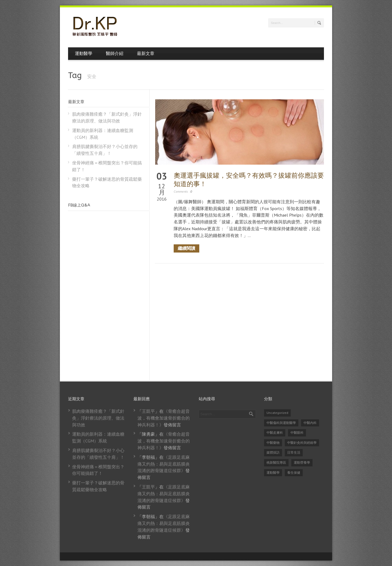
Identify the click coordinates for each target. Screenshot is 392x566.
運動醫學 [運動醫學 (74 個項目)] (273, 473)
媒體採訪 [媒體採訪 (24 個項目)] (273, 452)
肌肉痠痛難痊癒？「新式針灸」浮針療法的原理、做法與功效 (98, 418)
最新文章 (146, 53)
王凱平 (148, 411)
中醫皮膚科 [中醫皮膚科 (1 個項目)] (275, 433)
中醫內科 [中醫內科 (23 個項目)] (310, 423)
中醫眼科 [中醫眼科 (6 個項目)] (297, 433)
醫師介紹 (115, 53)
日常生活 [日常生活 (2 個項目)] (294, 452)
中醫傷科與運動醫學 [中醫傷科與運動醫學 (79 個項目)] (281, 423)
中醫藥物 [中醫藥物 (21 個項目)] (273, 443)
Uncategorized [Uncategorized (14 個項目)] (277, 413)
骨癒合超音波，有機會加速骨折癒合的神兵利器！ (164, 418)
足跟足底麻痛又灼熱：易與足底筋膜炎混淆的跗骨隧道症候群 (164, 464)
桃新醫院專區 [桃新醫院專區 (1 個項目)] (276, 462)
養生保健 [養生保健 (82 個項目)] (294, 473)
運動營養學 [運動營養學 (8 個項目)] (302, 462)
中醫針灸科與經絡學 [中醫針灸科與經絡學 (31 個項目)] (302, 443)
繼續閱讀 (186, 248)
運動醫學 (84, 53)
